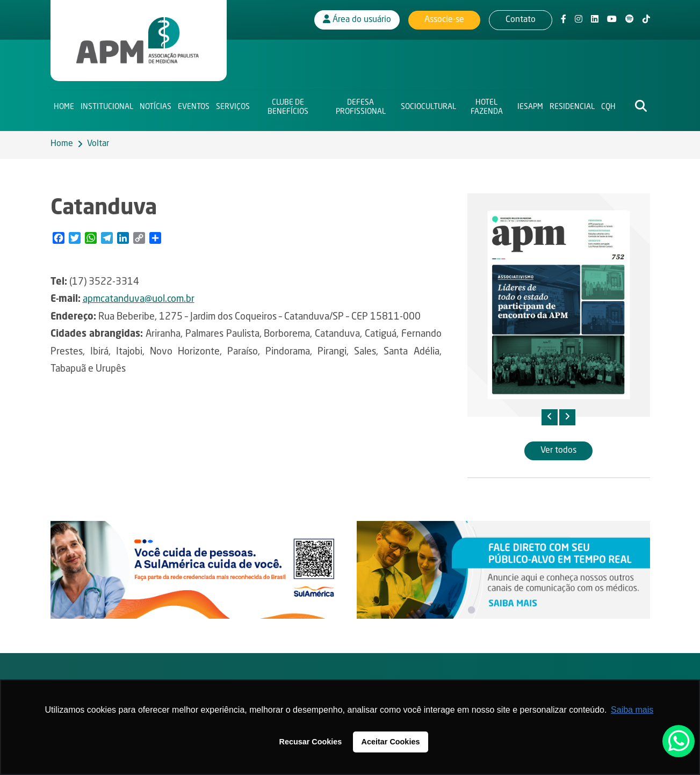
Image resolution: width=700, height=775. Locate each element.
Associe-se (444, 19)
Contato (521, 19)
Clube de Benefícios (288, 105)
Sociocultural (428, 105)
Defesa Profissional (361, 105)
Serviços (233, 105)
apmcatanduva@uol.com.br (139, 299)
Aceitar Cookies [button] (391, 742)
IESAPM (530, 105)
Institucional (107, 105)
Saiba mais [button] (632, 710)
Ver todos (558, 451)
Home (64, 105)
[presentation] (550, 417)
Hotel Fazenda (487, 105)
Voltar (98, 144)
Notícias (156, 105)
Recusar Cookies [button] (311, 742)
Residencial (572, 105)
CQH (608, 105)
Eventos (194, 105)
